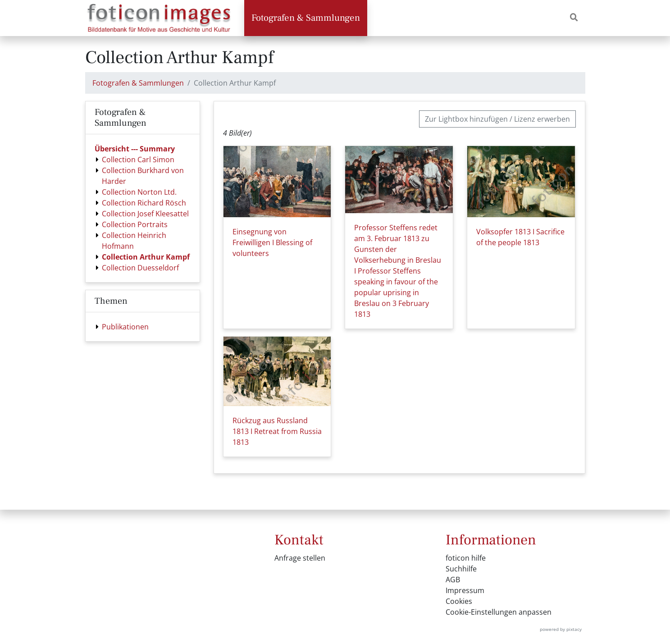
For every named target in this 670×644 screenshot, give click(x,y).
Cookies (459, 601)
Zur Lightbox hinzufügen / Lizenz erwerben (497, 119)
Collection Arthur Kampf (146, 257)
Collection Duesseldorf (140, 268)
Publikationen (125, 327)
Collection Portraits (135, 224)
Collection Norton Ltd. (139, 192)
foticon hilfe (466, 558)
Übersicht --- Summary (135, 149)
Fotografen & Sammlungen (306, 18)
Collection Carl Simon (138, 160)
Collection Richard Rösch (144, 203)
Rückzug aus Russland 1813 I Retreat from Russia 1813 (277, 431)
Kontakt (299, 540)
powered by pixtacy (561, 629)
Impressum (465, 590)
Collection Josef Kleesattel (145, 214)
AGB (453, 580)
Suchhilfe (461, 569)
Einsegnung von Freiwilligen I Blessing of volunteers (272, 242)
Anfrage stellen (300, 558)
